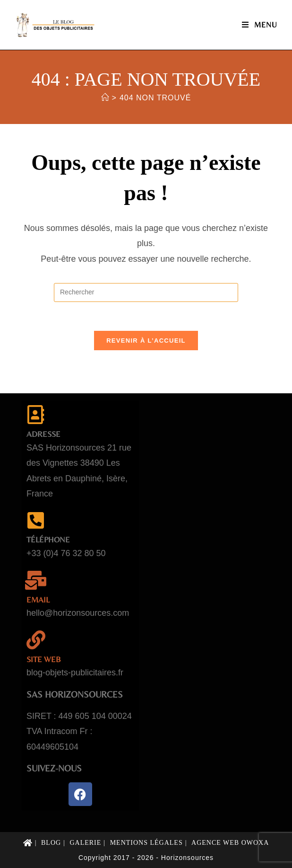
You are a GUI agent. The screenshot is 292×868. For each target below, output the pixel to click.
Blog (51, 843)
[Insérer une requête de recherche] (146, 292)
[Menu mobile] (260, 25)
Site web (44, 659)
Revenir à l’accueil (146, 341)
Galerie (85, 843)
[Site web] (36, 640)
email (38, 600)
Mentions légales (146, 843)
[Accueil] (105, 98)
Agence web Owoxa (230, 843)
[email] (36, 580)
